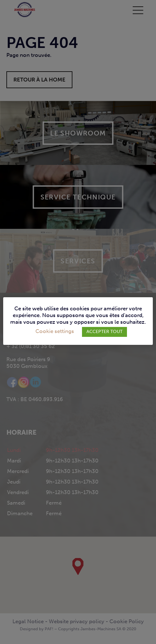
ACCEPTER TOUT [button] (104, 332)
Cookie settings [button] (55, 331)
